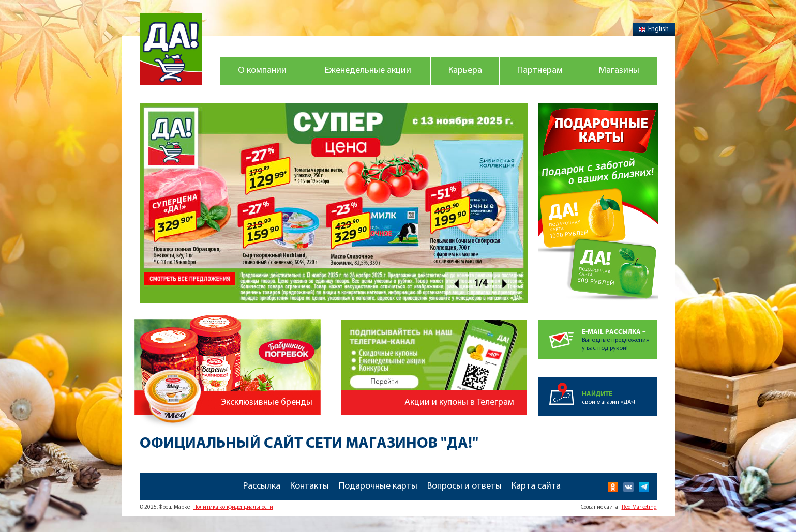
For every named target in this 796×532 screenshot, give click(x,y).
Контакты (310, 486)
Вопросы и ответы (464, 486)
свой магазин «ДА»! (619, 391)
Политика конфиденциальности (233, 507)
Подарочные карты (378, 486)
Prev (456, 284)
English (654, 29)
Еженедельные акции (368, 71)
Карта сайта (536, 486)
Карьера (465, 71)
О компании (262, 71)
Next (505, 284)
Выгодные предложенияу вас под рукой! (619, 336)
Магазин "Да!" (171, 49)
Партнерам (540, 71)
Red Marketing (639, 507)
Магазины (619, 71)
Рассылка (262, 486)
